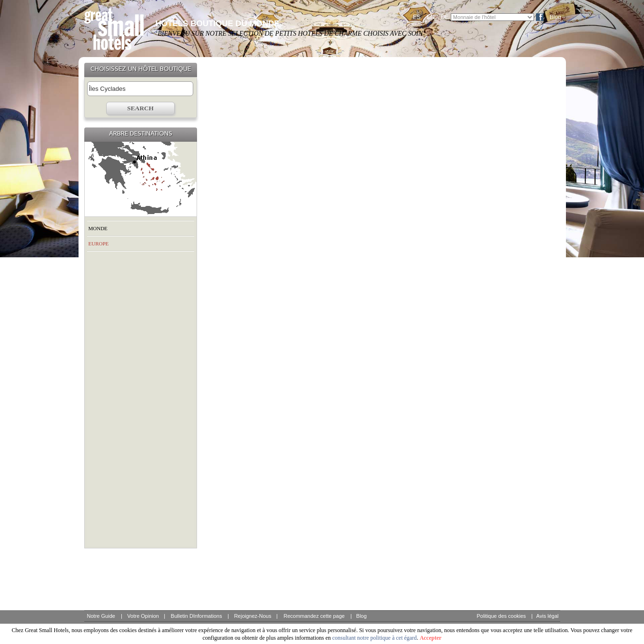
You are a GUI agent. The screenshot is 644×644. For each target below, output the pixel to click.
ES (417, 17)
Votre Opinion (143, 616)
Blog (555, 17)
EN (431, 17)
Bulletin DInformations (197, 616)
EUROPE (99, 244)
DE (445, 17)
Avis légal (548, 616)
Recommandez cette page (314, 616)
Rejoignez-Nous (253, 616)
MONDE (98, 228)
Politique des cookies (501, 616)
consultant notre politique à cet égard (375, 638)
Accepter (431, 638)
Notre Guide (101, 616)
